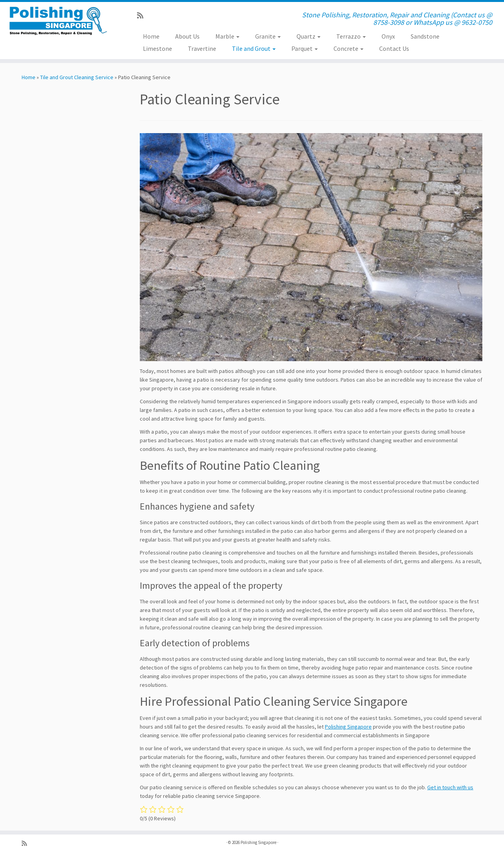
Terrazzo (351, 36)
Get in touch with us (450, 787)
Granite (268, 36)
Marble (227, 36)
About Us (187, 36)
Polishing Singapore (348, 727)
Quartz (309, 36)
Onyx (388, 36)
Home (151, 36)
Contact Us (394, 48)
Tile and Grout (254, 48)
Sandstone (425, 36)
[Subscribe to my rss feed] (143, 16)
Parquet (305, 48)
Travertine (202, 48)
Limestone (157, 48)
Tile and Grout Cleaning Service (77, 77)
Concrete (348, 48)
